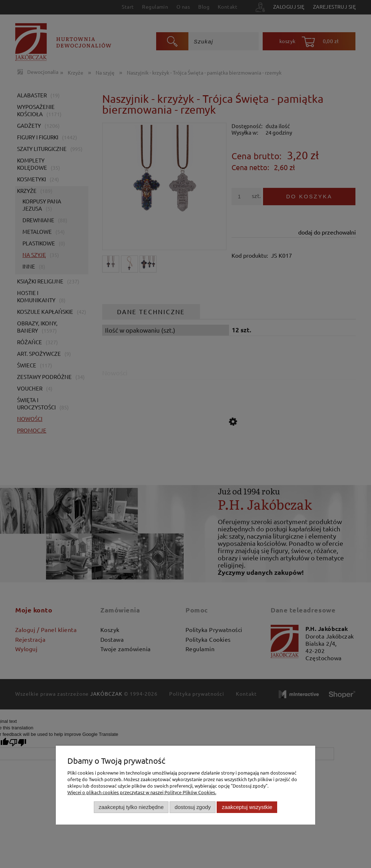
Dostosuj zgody (193, 807)
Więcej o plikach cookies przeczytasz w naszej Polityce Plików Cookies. (142, 792)
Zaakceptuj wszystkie (247, 807)
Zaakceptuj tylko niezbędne (131, 807)
